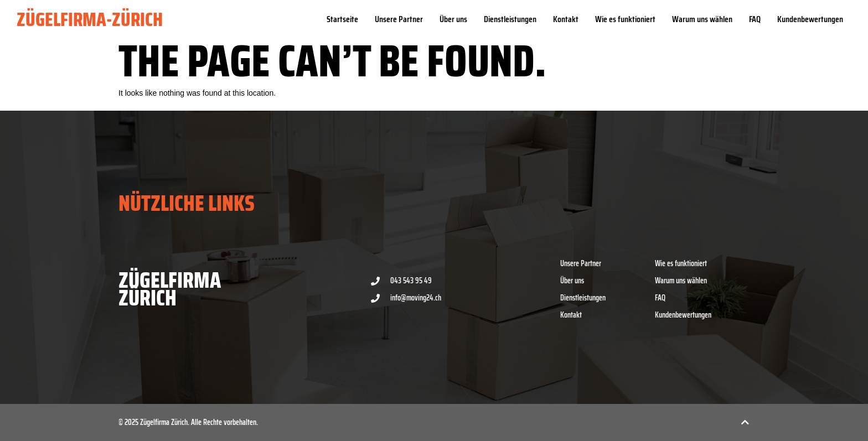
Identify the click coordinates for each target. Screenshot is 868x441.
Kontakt (566, 19)
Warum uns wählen (702, 19)
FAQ (755, 19)
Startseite (342, 19)
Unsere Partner (399, 19)
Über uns (453, 19)
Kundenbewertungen (810, 19)
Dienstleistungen (510, 19)
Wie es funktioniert (625, 19)
